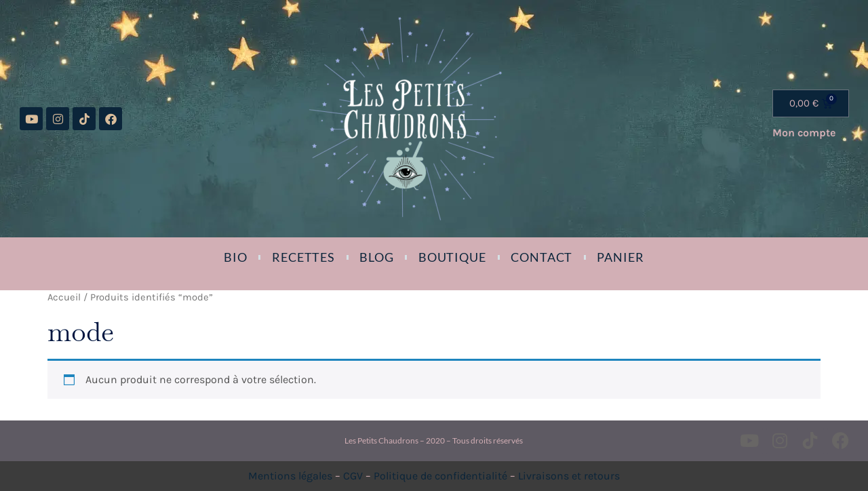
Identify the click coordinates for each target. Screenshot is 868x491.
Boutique (452, 257)
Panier (620, 257)
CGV (353, 476)
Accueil (64, 297)
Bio (236, 257)
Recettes (303, 257)
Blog (377, 257)
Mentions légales (290, 476)
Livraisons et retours (569, 476)
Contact (541, 257)
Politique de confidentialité (440, 476)
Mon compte (804, 133)
